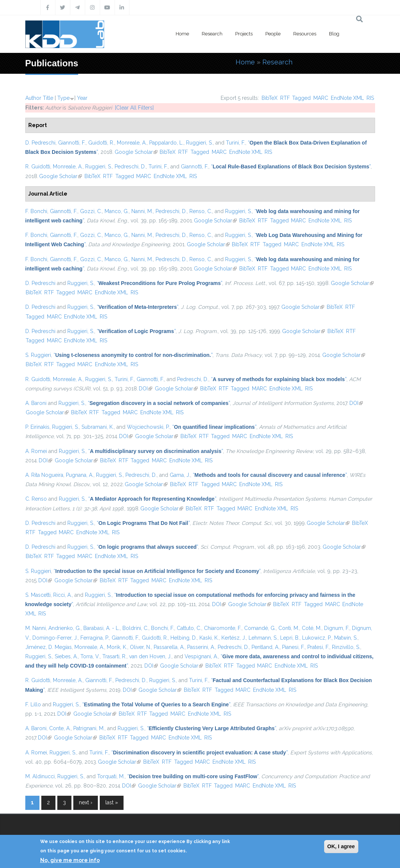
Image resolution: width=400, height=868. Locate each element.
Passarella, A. (169, 647)
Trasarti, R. (114, 656)
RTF (285, 98)
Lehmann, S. (263, 638)
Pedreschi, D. (130, 167)
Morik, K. (117, 647)
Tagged (301, 98)
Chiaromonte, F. (223, 628)
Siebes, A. (66, 656)
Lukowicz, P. (317, 638)
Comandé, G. (260, 628)
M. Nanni (36, 628)
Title (48, 98)
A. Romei (36, 451)
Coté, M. (312, 628)
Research (212, 34)
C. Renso (36, 499)
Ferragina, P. (95, 638)
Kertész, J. (234, 638)
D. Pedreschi (40, 143)
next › (86, 802)
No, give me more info (70, 860)
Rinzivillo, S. (346, 647)
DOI (145, 389)
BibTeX (270, 98)
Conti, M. (289, 628)
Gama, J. (180, 475)
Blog (334, 34)
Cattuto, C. (189, 628)
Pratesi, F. (318, 647)
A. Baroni (36, 403)
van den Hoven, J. (150, 656)
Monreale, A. (132, 143)
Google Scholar (136, 152)
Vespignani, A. (201, 656)
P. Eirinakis (37, 427)
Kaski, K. (209, 638)
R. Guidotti (38, 167)
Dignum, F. (337, 628)
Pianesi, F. (293, 647)
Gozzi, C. (91, 211)
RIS (370, 98)
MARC (321, 98)
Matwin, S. (346, 638)
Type (63, 98)
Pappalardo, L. (166, 143)
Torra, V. (90, 656)
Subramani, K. (98, 427)
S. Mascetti (38, 595)
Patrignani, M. (89, 728)
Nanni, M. (142, 211)
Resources (305, 34)
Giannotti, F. (72, 143)
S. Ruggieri (38, 355)
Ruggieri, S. (199, 143)
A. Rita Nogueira (44, 475)
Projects (244, 34)
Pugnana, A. (80, 475)
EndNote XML (347, 98)
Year (82, 98)
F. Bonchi (36, 211)
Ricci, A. (63, 595)
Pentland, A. (265, 647)
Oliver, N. (140, 647)
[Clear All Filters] (134, 108)
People (273, 34)
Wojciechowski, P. (148, 427)
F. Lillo (33, 704)
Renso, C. (201, 211)
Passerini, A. (201, 647)
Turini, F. (236, 143)
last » (112, 802)
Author (33, 98)
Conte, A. (60, 728)
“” (291, 167)
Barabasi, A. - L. (102, 628)
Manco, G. (117, 211)
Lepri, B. (290, 638)
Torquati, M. (111, 776)
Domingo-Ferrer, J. (55, 638)
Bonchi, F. (163, 628)
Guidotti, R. (101, 143)
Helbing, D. (184, 638)
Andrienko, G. (65, 628)
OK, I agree (341, 846)
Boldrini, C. (135, 628)
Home (182, 34)
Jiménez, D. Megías (49, 647)
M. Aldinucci (40, 776)
